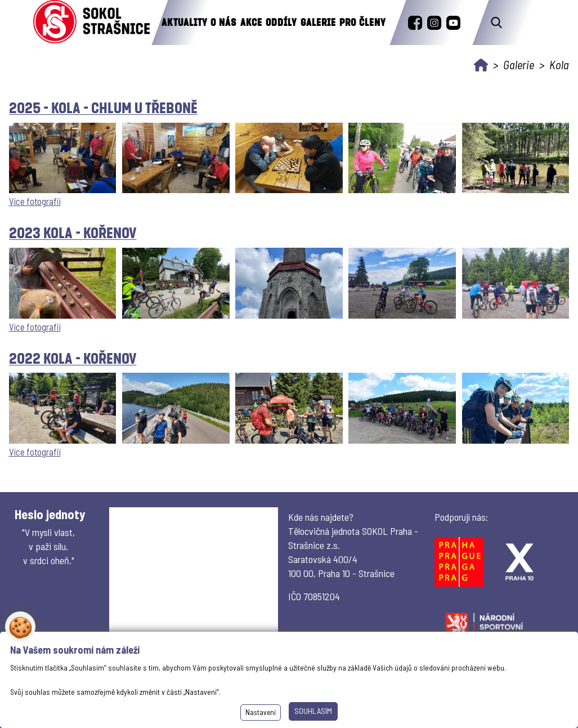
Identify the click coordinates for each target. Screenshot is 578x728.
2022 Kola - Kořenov (73, 358)
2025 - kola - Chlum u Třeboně (103, 107)
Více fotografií (35, 201)
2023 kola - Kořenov (73, 232)
